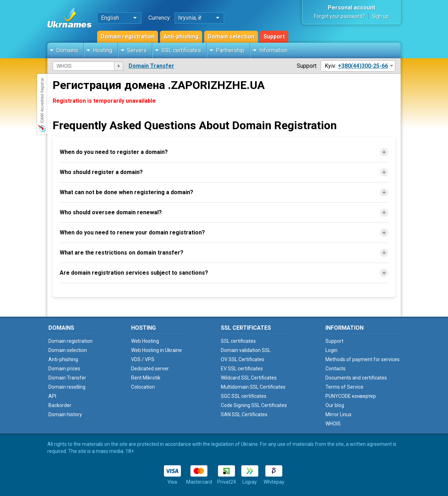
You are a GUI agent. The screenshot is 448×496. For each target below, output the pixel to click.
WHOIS (333, 424)
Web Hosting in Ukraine (157, 350)
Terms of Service (344, 387)
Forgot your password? (340, 16)
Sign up (380, 16)
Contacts (335, 369)
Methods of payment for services (362, 359)
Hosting (103, 50)
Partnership (230, 50)
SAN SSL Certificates (244, 414)
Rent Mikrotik (146, 378)
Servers (137, 50)
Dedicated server (150, 369)
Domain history (65, 414)
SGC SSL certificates (244, 396)
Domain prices (64, 369)
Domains (67, 50)
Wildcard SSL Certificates (249, 378)
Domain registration (128, 37)
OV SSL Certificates (243, 359)
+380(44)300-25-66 (363, 66)
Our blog (335, 405)
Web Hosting (145, 341)
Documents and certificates (356, 378)
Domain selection (231, 37)
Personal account (352, 8)
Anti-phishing (181, 37)
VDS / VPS (143, 359)
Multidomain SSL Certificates (253, 387)
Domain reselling (67, 387)
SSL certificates (181, 50)
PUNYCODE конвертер (351, 396)
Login (331, 350)
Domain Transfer (151, 66)
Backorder (60, 405)
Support (274, 37)
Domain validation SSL (246, 350)
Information (273, 50)
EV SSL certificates (242, 369)
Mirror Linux (338, 414)
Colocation (143, 387)
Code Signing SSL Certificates (254, 405)
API (52, 396)
